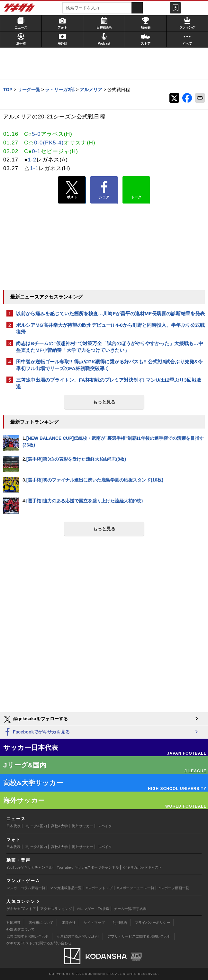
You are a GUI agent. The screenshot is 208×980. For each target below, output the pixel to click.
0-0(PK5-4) (49, 143)
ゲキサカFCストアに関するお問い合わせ (39, 943)
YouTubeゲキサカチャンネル (29, 867)
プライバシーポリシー (152, 923)
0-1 (36, 151)
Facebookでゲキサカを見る (36, 732)
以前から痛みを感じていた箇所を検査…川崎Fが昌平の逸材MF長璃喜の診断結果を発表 (110, 313)
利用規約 (120, 923)
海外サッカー (83, 826)
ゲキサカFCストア (21, 909)
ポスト (72, 190)
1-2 (32, 160)
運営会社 (68, 923)
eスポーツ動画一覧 (174, 888)
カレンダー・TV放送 (93, 909)
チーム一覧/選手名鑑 (130, 909)
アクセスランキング (56, 909)
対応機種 (14, 923)
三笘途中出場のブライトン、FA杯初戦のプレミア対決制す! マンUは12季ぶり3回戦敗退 (109, 383)
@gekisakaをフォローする (36, 719)
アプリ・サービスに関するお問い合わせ (139, 936)
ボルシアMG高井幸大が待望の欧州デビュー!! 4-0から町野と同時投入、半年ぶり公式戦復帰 (110, 328)
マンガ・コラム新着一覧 (26, 888)
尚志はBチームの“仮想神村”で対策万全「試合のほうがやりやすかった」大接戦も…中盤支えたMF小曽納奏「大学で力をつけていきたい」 (110, 347)
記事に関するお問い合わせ (78, 936)
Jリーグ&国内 (36, 826)
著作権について (41, 923)
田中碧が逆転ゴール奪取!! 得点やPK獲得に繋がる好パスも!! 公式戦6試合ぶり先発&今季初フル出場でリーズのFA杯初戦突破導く (109, 365)
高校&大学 (59, 826)
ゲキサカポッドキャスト (143, 867)
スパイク (105, 826)
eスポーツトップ (99, 888)
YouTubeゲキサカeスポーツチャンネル (88, 867)
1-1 (34, 168)
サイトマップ (94, 923)
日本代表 (14, 826)
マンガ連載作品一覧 (66, 888)
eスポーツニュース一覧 (136, 888)
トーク (136, 188)
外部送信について (21, 929)
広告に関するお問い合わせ (28, 936)
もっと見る (104, 402)
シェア (104, 190)
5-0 (36, 134)
